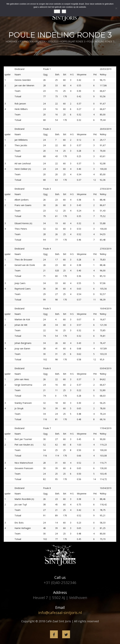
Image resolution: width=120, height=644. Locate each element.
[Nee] (116, 8)
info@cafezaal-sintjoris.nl (60, 613)
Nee (64, 11)
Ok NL (57, 11)
